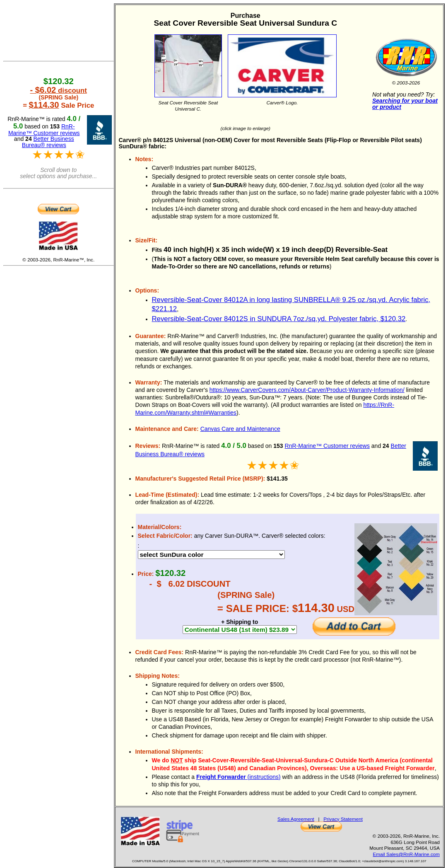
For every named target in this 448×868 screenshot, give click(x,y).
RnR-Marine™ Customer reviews (327, 446)
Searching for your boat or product (405, 104)
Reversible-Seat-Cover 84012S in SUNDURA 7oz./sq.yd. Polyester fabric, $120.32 (279, 319)
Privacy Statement (343, 819)
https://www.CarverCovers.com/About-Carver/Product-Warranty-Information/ (307, 390)
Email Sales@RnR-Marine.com (406, 854)
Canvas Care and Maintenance (240, 429)
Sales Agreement (296, 819)
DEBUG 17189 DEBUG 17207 (211, 555)
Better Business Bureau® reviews (48, 142)
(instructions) (238, 777)
